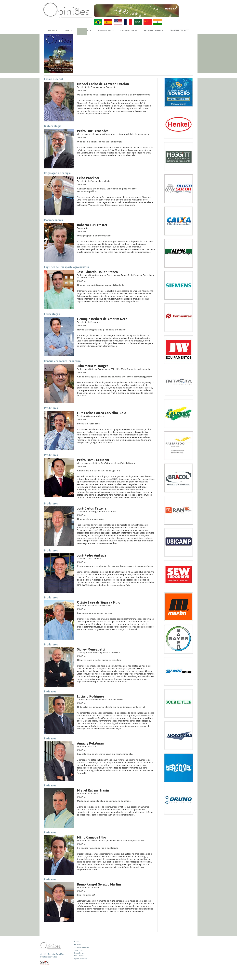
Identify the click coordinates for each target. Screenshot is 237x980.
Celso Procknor (88, 178)
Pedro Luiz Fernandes (93, 131)
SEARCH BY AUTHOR (154, 31)
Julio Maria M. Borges (93, 366)
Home (76, 942)
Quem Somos (79, 953)
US (118, 22)
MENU (186, 7)
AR (138, 22)
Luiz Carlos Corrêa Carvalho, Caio (102, 413)
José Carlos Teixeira (92, 508)
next (84, 32)
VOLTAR (186, 14)
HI (158, 22)
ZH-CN (148, 22)
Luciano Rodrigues (91, 696)
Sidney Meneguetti (91, 649)
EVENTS (68, 31)
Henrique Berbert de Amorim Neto (102, 319)
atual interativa (45, 962)
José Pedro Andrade (92, 555)
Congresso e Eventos (82, 947)
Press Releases (80, 956)
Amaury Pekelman (90, 743)
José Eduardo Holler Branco (97, 272)
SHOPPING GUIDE (129, 31)
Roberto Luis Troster (92, 225)
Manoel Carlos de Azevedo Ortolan (103, 84)
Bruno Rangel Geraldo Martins (99, 884)
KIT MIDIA (53, 31)
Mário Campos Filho (92, 837)
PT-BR (98, 22)
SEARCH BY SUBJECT (180, 30)
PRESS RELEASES (106, 31)
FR (128, 22)
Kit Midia (77, 945)
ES (108, 22)
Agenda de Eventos (81, 959)
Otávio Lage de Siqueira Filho (99, 602)
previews (80, 32)
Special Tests (79, 950)
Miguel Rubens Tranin (93, 790)
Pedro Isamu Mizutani (93, 460)
